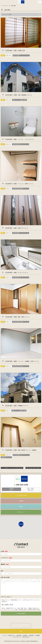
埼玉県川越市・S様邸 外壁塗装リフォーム (17, 406)
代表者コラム (12, 635)
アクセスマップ (21, 512)
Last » (39, 468)
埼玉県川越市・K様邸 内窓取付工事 (15, 51)
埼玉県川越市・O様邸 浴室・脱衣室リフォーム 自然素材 (21, 450)
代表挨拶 (31, 635)
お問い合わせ (26, 637)
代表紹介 (21, 506)
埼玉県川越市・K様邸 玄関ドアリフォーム (17, 228)
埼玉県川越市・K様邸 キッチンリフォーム (17, 273)
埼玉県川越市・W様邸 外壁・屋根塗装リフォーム (19, 95)
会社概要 (21, 501)
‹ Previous (17, 468)
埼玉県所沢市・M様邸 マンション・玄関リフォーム (19, 184)
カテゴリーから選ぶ (21, 14)
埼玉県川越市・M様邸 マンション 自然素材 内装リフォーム (22, 361)
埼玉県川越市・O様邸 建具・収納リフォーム (17, 317)
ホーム (5, 635)
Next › (35, 468)
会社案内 (25, 635)
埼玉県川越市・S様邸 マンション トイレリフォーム (20, 139)
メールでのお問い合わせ (21, 495)
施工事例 (19, 635)
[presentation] (21, 626)
